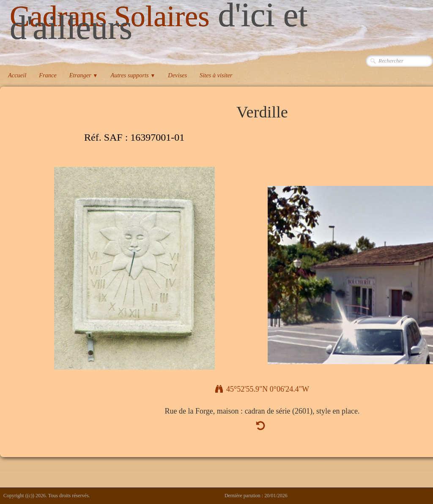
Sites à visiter (216, 75)
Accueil (17, 75)
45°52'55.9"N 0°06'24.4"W (262, 389)
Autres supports (133, 75)
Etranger (84, 75)
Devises (177, 75)
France (48, 75)
